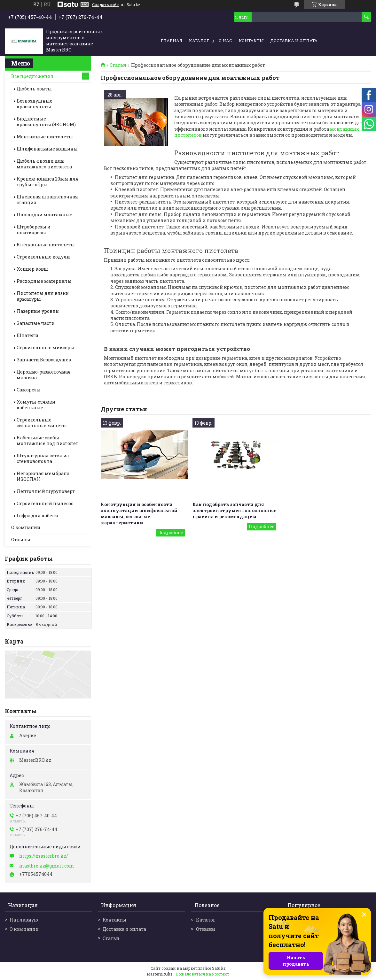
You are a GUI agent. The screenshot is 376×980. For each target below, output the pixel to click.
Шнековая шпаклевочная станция (47, 200)
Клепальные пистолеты (46, 245)
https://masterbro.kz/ (44, 856)
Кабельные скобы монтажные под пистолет (47, 440)
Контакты (251, 41)
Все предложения (32, 76)
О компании (26, 527)
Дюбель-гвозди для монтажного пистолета (44, 164)
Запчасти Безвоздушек (44, 360)
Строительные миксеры (46, 347)
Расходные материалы (44, 281)
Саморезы (29, 390)
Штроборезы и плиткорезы (34, 230)
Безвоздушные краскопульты (35, 104)
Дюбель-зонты (34, 89)
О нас (225, 41)
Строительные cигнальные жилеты (42, 423)
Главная (172, 41)
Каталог (199, 41)
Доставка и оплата (294, 41)
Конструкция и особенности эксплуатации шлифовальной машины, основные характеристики (139, 513)
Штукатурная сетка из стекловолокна (43, 458)
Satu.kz (219, 968)
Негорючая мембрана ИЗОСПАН (43, 476)
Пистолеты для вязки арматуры (43, 296)
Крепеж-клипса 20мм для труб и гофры (48, 182)
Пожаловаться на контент (202, 974)
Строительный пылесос (45, 503)
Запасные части (36, 323)
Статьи (118, 65)
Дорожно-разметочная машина (44, 375)
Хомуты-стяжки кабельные (36, 405)
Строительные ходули (43, 257)
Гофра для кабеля (37, 516)
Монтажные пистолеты (45, 137)
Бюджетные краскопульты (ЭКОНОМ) (46, 122)
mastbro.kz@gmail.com (47, 866)
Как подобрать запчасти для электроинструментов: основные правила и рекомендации (234, 510)
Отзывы (21, 540)
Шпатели (27, 335)
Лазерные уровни (38, 311)
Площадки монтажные (44, 215)
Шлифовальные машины (47, 149)
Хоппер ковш (32, 269)
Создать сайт (106, 4)
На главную (24, 920)
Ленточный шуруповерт (46, 491)
